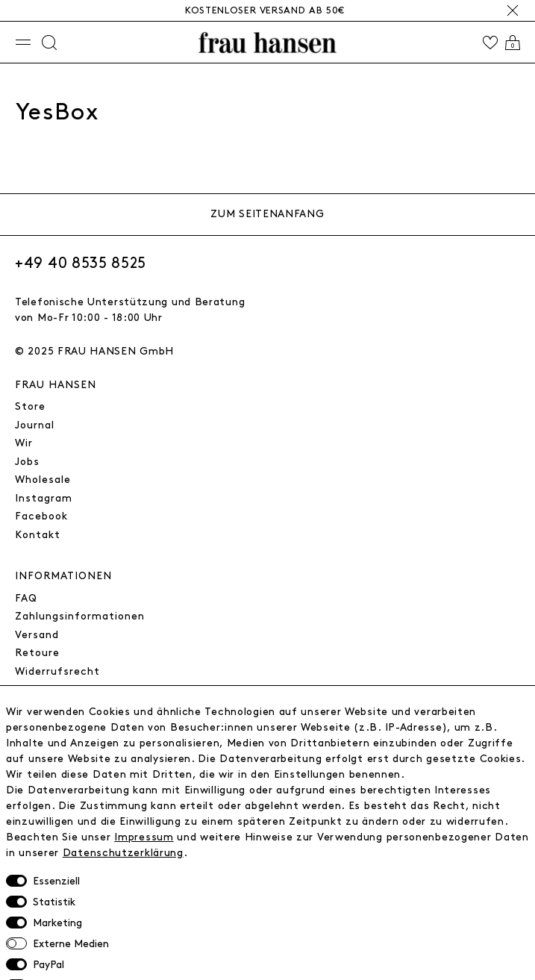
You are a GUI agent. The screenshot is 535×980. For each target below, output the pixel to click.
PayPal (49, 965)
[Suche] (49, 43)
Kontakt (38, 535)
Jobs (27, 462)
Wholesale (43, 480)
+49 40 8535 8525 (81, 263)
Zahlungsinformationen (80, 616)
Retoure (37, 653)
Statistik (54, 902)
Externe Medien (71, 944)
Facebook (41, 516)
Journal (35, 425)
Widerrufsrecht (57, 671)
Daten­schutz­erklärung (123, 853)
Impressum (144, 837)
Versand (37, 635)
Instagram (44, 498)
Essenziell (56, 881)
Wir (24, 443)
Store (30, 406)
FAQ (26, 598)
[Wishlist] (490, 43)
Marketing (57, 923)
